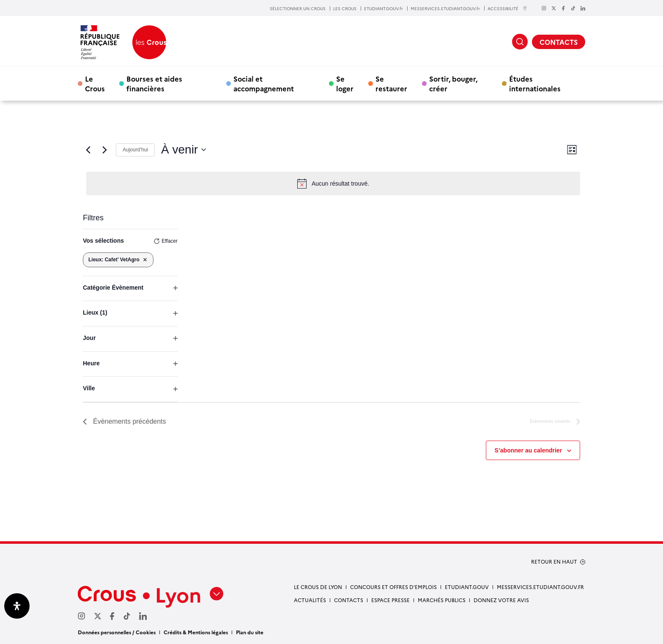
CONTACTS (559, 42)
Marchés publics (442, 600)
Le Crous (95, 83)
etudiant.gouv (467, 587)
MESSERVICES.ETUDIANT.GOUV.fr (445, 8)
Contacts (349, 600)
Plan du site (250, 632)
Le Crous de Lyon (318, 587)
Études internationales (535, 83)
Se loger (345, 83)
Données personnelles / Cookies (117, 632)
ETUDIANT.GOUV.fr (384, 8)
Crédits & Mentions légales (196, 632)
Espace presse (390, 600)
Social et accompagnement (264, 83)
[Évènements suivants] (104, 150)
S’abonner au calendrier (529, 450)
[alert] (333, 184)
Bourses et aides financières (154, 83)
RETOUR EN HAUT (554, 562)
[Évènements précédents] (88, 150)
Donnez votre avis (501, 600)
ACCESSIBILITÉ (507, 8)
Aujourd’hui (135, 150)
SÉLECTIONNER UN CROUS (298, 8)
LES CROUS (345, 8)
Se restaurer (391, 83)
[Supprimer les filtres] (145, 260)
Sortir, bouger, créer (453, 83)
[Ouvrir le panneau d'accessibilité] (17, 606)
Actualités (310, 600)
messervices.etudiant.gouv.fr (540, 587)
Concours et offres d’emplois (393, 587)
